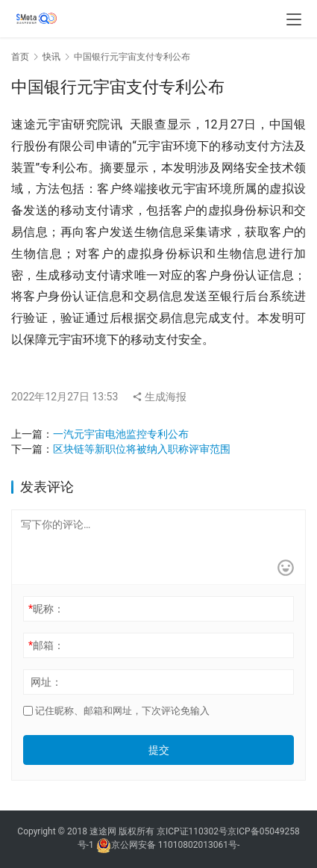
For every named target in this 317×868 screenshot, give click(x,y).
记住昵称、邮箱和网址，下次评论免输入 (116, 711)
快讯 (51, 57)
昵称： (46, 609)
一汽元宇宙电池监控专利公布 (121, 434)
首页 (20, 57)
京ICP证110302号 (192, 831)
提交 (159, 750)
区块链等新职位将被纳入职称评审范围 (142, 449)
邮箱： (46, 645)
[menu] (294, 19)
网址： (46, 682)
